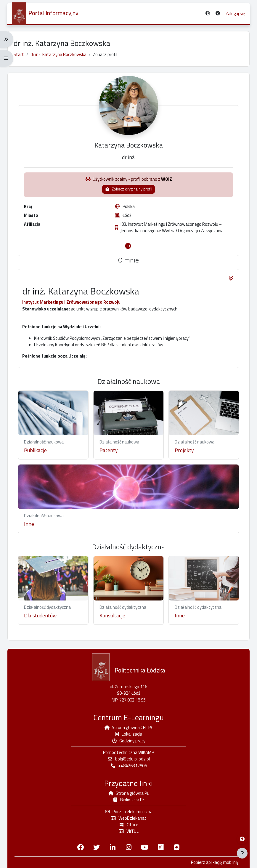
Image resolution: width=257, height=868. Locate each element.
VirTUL (128, 831)
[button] (217, 14)
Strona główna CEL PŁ (129, 728)
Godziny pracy (129, 741)
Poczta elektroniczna (128, 812)
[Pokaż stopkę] (242, 853)
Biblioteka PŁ (129, 800)
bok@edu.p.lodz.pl (128, 759)
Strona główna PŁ (129, 793)
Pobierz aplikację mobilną (214, 862)
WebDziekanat (128, 818)
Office (128, 825)
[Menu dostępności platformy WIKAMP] (242, 839)
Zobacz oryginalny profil (128, 193)
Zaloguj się (235, 14)
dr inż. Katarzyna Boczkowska (58, 54)
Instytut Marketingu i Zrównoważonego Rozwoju (73, 306)
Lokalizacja (128, 734)
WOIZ (167, 183)
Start (19, 54)
